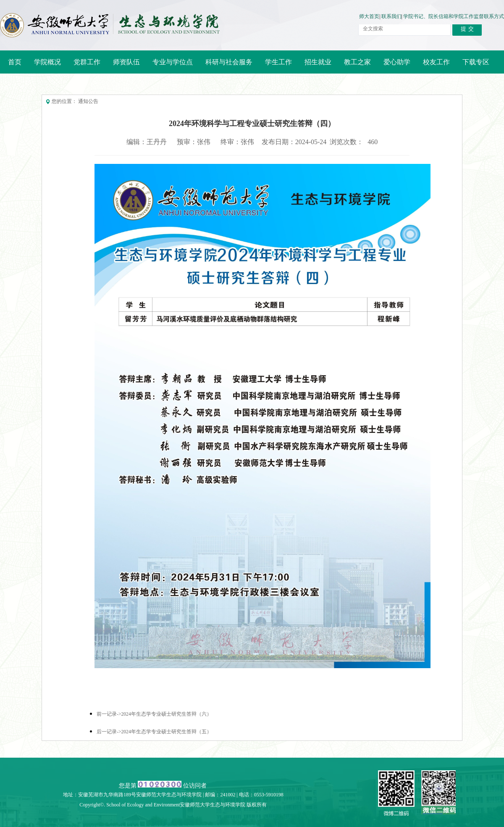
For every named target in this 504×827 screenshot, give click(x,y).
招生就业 (315, 65)
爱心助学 (397, 62)
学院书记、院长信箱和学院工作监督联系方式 (454, 16)
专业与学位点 (170, 65)
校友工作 (434, 65)
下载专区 (476, 62)
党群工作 (84, 65)
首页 (15, 62)
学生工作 (278, 62)
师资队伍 (124, 65)
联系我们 (391, 16)
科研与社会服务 (226, 65)
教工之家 (355, 65)
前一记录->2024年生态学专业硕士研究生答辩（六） (154, 714)
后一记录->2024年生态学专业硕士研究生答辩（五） (154, 732)
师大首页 (369, 16)
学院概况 (45, 65)
